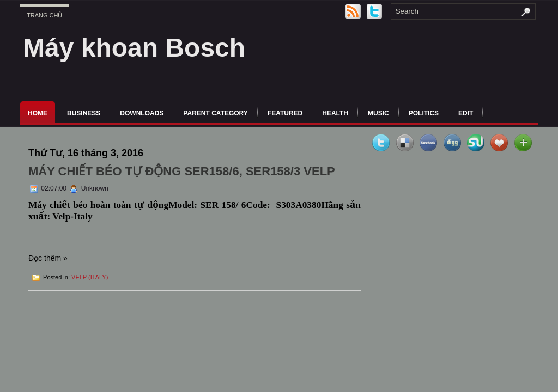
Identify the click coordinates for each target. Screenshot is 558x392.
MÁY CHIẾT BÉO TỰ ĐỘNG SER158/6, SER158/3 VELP (182, 171)
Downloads (142, 113)
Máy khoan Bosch (134, 48)
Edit (466, 113)
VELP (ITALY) (90, 277)
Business (84, 113)
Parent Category (215, 113)
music (378, 113)
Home (38, 113)
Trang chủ (44, 15)
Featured (285, 113)
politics (424, 113)
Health (335, 113)
